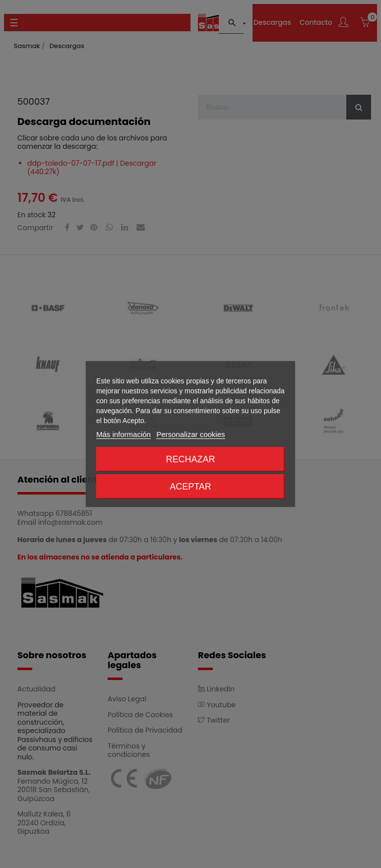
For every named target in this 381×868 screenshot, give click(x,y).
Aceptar (190, 487)
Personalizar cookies (190, 434)
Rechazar (190, 459)
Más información (124, 434)
